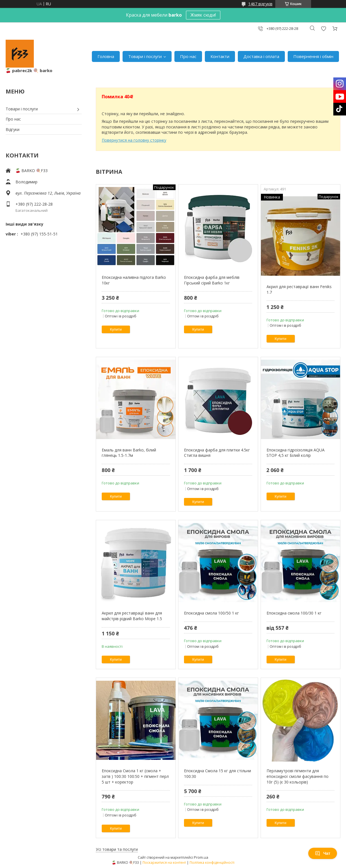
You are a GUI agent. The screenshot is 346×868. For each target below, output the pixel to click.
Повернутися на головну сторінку (134, 140)
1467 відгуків (260, 4)
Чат (323, 853)
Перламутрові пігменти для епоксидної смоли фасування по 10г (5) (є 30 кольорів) (298, 776)
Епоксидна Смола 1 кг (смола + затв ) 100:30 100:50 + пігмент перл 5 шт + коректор (135, 776)
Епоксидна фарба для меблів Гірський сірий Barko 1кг (212, 280)
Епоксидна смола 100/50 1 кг (211, 613)
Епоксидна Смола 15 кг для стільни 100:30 (218, 774)
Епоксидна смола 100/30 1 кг (294, 613)
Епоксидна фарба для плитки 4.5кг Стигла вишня (217, 453)
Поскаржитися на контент (164, 863)
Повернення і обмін (313, 56)
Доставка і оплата (261, 56)
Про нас (188, 56)
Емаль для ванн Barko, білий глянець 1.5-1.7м (129, 453)
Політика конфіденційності (212, 863)
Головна (106, 56)
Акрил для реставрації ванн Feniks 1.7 (299, 289)
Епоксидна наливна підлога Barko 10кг (134, 280)
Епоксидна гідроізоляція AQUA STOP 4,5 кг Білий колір (296, 453)
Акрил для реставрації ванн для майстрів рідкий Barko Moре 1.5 (132, 616)
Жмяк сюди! (203, 15)
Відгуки (13, 129)
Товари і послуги (145, 56)
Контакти (220, 56)
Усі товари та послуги (117, 849)
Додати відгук (323, 29)
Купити (116, 329)
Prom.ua (201, 857)
